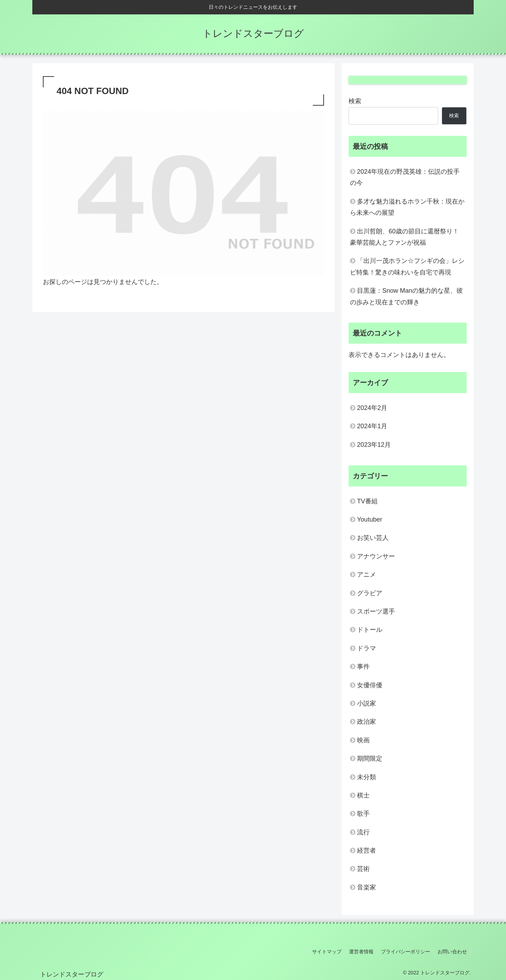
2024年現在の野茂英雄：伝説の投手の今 (405, 177)
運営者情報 (361, 952)
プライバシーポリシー (406, 952)
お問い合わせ (452, 952)
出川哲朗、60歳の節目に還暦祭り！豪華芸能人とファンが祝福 (404, 237)
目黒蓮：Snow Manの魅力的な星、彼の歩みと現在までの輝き (406, 296)
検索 (355, 101)
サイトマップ (327, 952)
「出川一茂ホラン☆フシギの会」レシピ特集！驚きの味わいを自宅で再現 (407, 266)
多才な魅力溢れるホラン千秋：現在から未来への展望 (407, 207)
